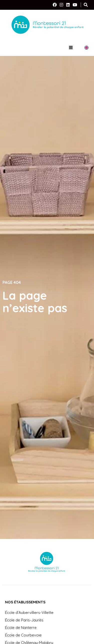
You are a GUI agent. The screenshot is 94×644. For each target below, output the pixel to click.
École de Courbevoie (23, 635)
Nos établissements (25, 602)
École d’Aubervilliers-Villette (29, 613)
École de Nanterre (21, 628)
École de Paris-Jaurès (24, 620)
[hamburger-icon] (71, 48)
